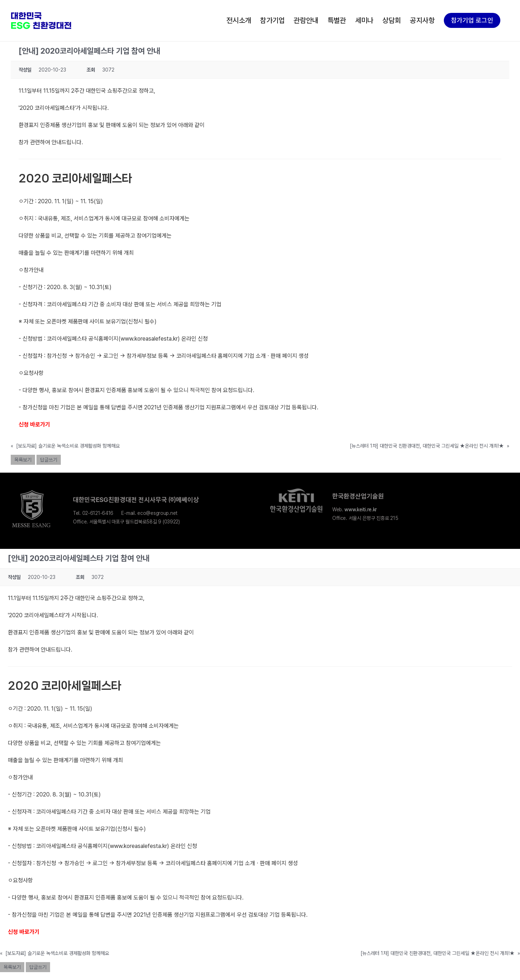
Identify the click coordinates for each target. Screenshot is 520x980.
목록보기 (23, 460)
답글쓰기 (49, 460)
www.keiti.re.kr (361, 509)
